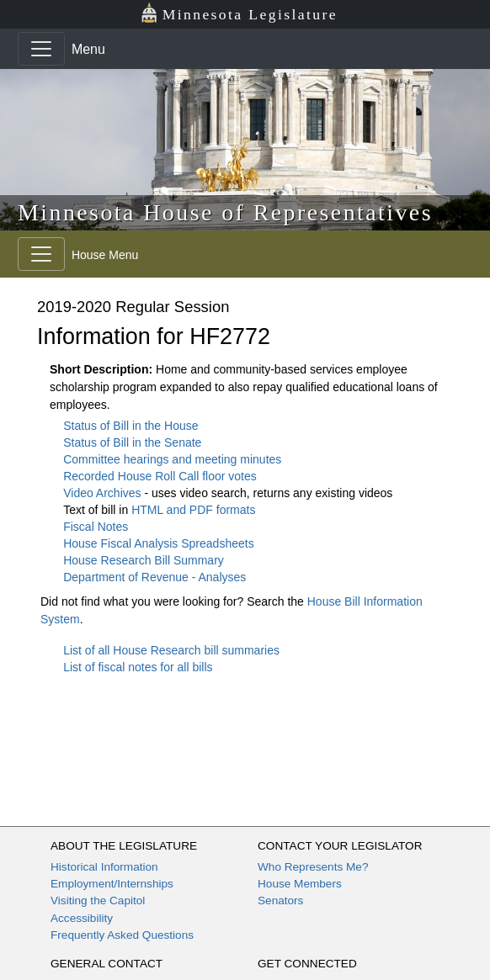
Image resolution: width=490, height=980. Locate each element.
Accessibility (82, 918)
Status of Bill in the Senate (132, 442)
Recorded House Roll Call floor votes (160, 476)
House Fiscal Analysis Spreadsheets (158, 543)
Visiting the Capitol (98, 901)
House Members (300, 884)
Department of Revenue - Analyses (154, 577)
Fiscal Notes (96, 527)
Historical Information (104, 867)
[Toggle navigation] (41, 49)
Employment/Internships (112, 884)
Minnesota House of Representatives (225, 212)
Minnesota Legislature (239, 13)
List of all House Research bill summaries (171, 650)
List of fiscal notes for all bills (138, 667)
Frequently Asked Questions (122, 935)
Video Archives (104, 493)
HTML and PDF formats (193, 510)
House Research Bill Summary (144, 560)
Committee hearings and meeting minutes (172, 459)
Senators (280, 901)
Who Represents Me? (313, 867)
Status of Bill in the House (130, 426)
